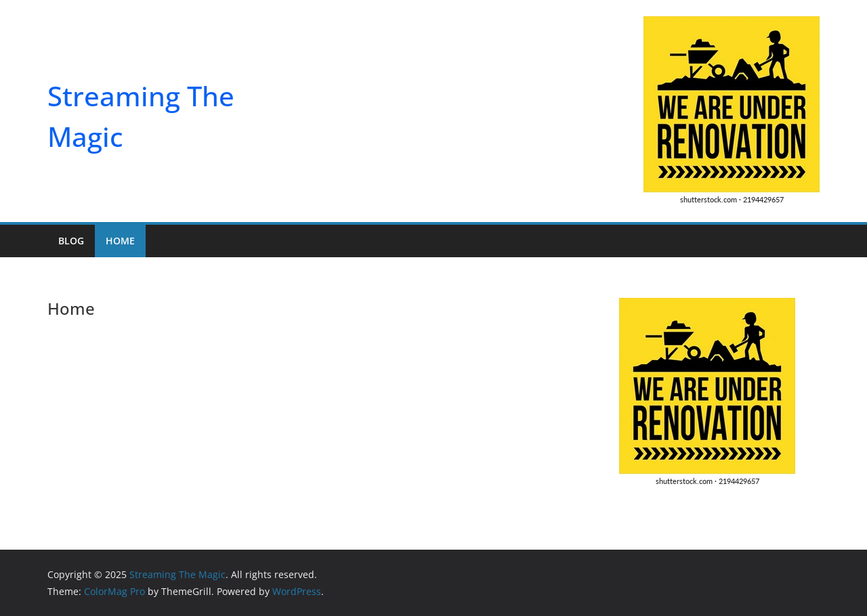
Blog (71, 241)
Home (120, 241)
